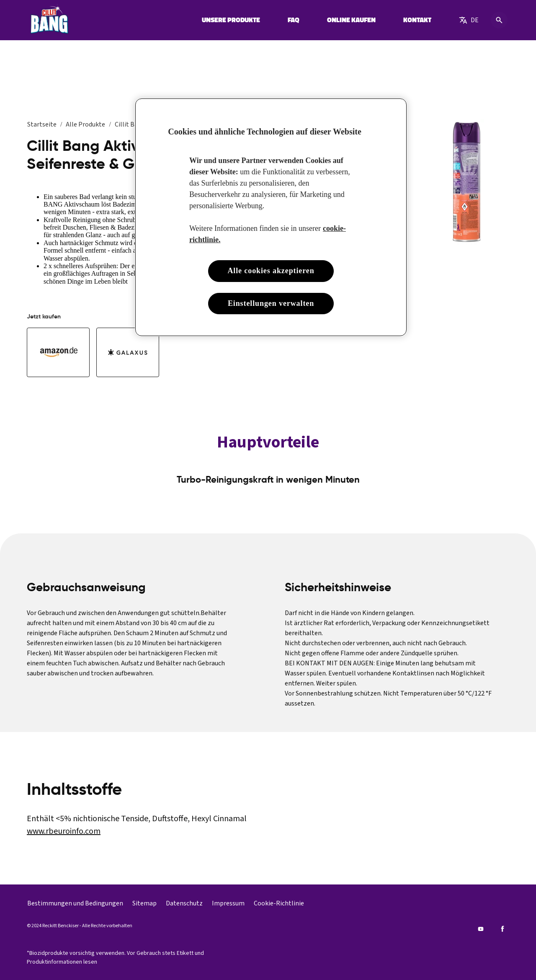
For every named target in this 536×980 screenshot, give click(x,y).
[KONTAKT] (417, 20)
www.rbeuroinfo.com (64, 831)
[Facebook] (502, 929)
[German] (469, 20)
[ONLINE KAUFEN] (351, 20)
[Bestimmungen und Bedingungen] (75, 903)
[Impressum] (228, 903)
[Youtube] (481, 929)
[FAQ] (294, 20)
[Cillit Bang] (49, 20)
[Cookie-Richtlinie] (279, 903)
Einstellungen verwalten (271, 303)
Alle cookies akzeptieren (271, 271)
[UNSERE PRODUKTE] (231, 20)
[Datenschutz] (184, 903)
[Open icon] (499, 20)
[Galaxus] (128, 352)
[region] (271, 217)
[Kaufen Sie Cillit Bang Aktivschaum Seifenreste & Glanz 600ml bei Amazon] (58, 352)
